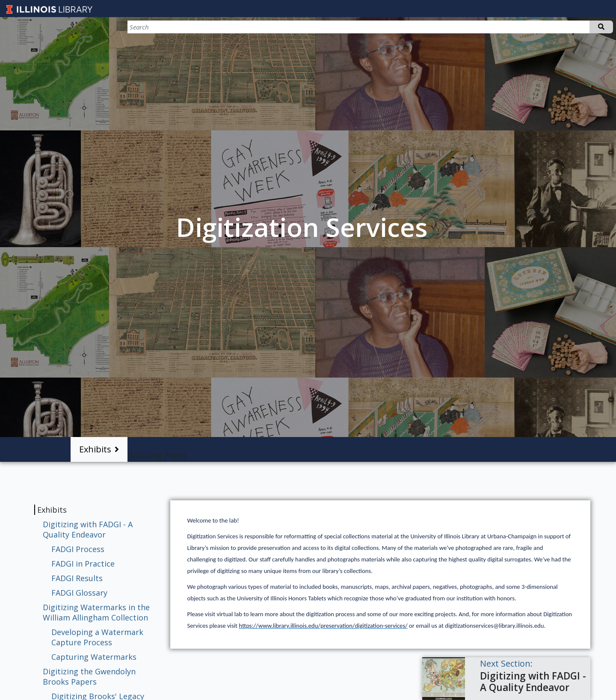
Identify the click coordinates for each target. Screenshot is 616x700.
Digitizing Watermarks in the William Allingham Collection (96, 612)
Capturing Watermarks (94, 657)
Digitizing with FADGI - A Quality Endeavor (88, 529)
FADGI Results (77, 578)
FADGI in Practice (83, 564)
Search (601, 27)
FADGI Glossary (79, 593)
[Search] (568, 27)
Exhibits (95, 449)
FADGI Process (78, 549)
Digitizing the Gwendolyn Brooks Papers (89, 676)
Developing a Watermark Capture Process (97, 637)
